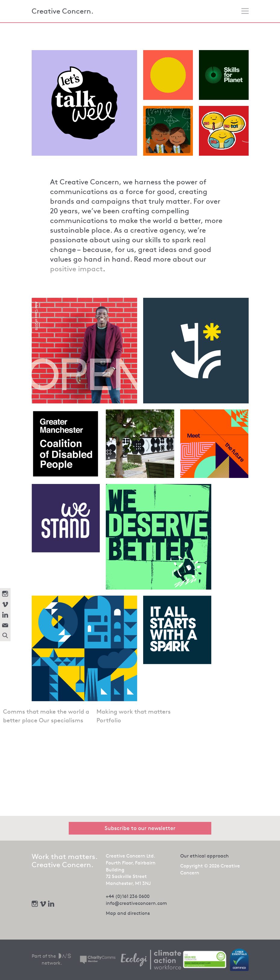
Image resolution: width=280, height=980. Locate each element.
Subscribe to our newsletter (140, 828)
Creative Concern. (63, 11)
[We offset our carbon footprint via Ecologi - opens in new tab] (151, 960)
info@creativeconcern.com (136, 903)
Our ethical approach (204, 856)
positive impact (76, 269)
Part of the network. (52, 959)
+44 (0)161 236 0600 (128, 896)
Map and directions (128, 913)
